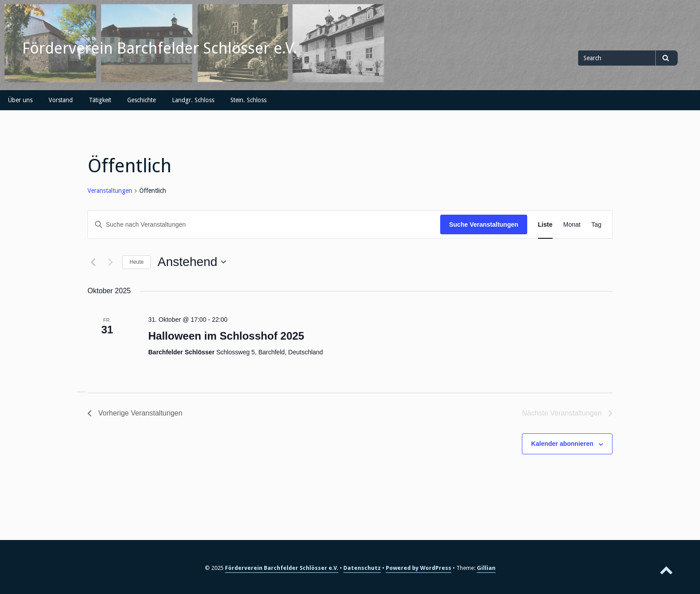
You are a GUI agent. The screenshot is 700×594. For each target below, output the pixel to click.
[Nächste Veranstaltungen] (110, 262)
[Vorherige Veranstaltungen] (93, 262)
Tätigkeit (100, 100)
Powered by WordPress (419, 568)
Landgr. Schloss (193, 100)
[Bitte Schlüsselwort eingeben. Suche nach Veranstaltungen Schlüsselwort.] (264, 225)
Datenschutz (362, 568)
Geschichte (142, 100)
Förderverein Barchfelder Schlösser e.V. (160, 48)
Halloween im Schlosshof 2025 (226, 336)
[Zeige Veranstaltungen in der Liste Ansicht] (545, 225)
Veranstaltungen (110, 191)
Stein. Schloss (248, 100)
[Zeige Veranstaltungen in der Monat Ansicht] (572, 225)
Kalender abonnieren (562, 444)
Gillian (486, 568)
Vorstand (61, 100)
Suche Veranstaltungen (484, 224)
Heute (137, 262)
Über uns (20, 100)
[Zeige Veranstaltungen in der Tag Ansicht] (596, 225)
